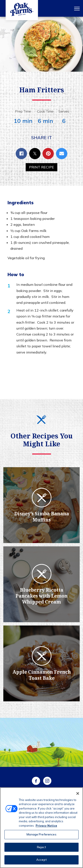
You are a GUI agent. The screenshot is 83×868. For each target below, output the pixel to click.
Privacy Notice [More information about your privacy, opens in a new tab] (46, 826)
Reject (42, 847)
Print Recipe (41, 167)
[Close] (78, 793)
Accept (41, 860)
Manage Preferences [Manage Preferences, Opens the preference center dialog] (41, 834)
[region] (41, 828)
